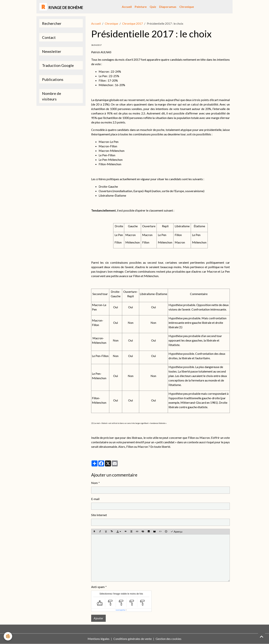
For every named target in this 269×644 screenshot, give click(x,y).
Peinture (141, 7)
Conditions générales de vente (133, 639)
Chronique (187, 7)
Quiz (153, 7)
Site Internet (99, 515)
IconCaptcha (120, 610)
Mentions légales (99, 639)
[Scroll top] (262, 637)
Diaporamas (168, 7)
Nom (94, 483)
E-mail (95, 499)
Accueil (127, 7)
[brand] (61, 7)
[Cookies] (8, 636)
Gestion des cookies (168, 639)
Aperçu (176, 532)
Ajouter (98, 618)
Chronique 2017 (132, 23)
